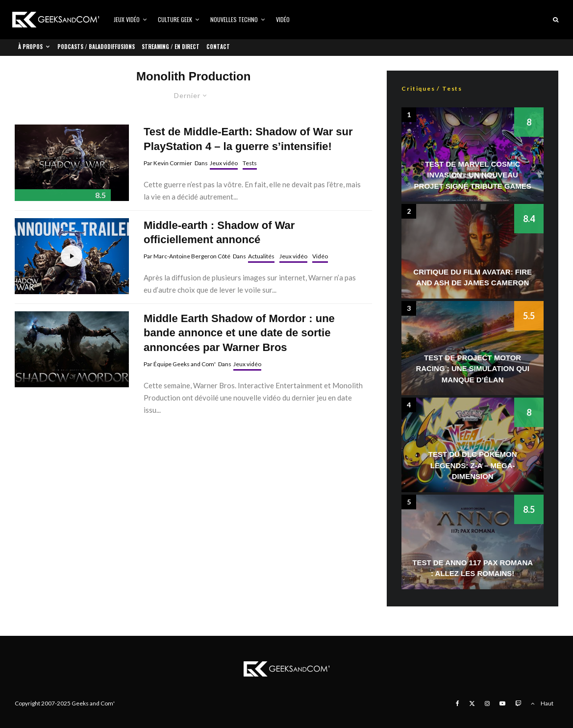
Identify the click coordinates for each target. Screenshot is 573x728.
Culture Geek (175, 19)
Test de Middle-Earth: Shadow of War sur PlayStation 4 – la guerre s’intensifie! (248, 139)
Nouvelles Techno (234, 19)
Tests (250, 163)
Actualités (261, 256)
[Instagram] (487, 703)
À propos (30, 47)
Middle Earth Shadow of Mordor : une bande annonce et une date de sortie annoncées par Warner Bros (239, 333)
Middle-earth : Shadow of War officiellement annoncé (219, 232)
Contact (218, 47)
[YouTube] (502, 703)
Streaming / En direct (171, 47)
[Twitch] (518, 703)
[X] (472, 703)
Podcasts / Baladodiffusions (96, 47)
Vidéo (283, 19)
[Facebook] (458, 703)
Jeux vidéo (127, 19)
